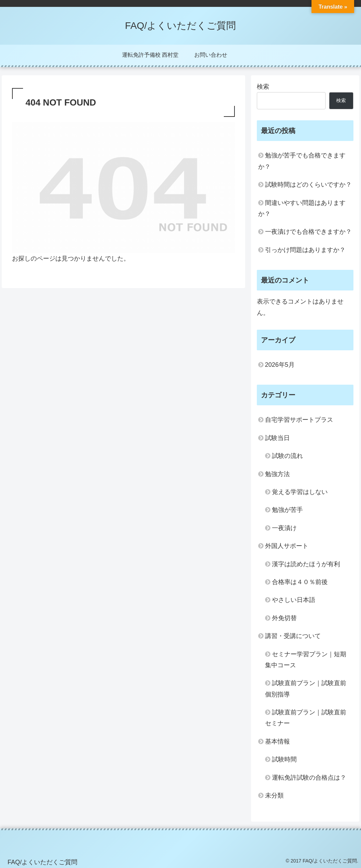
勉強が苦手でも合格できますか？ (302, 161)
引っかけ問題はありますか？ (305, 250)
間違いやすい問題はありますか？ (302, 208)
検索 (263, 87)
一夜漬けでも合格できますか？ (308, 232)
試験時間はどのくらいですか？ (308, 185)
